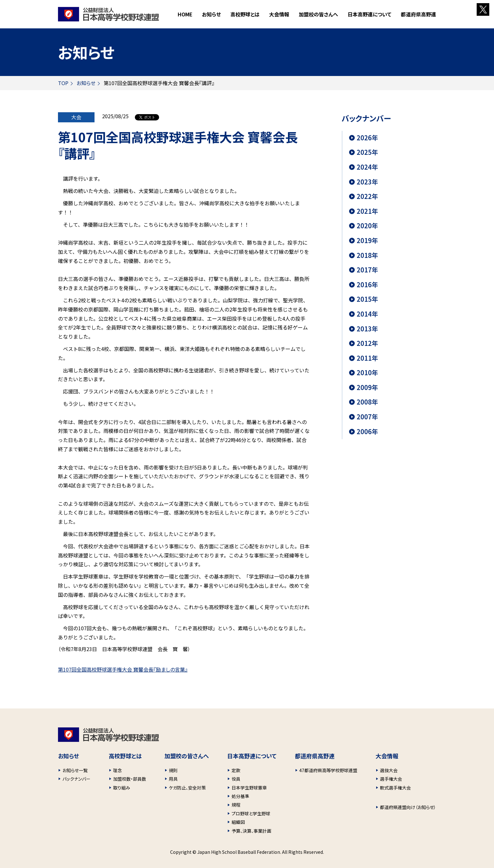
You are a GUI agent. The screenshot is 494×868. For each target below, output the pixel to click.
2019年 (367, 241)
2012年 (367, 343)
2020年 (367, 226)
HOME (185, 14)
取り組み (122, 788)
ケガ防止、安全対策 (187, 788)
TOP (63, 83)
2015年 (367, 299)
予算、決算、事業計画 (251, 831)
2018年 (367, 255)
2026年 (367, 138)
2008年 (367, 402)
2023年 (367, 182)
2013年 (367, 329)
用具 (173, 779)
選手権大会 (391, 779)
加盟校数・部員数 (130, 779)
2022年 (367, 196)
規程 (236, 805)
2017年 (367, 270)
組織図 (238, 822)
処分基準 (240, 796)
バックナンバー (76, 779)
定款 (236, 770)
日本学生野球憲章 (249, 788)
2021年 (367, 211)
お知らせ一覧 (75, 770)
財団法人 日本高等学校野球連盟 (109, 14)
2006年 (367, 432)
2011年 (367, 358)
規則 (173, 770)
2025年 (367, 152)
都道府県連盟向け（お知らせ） (408, 807)
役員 (236, 779)
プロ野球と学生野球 (251, 813)
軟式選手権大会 (395, 788)
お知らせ (211, 14)
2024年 (367, 167)
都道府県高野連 (418, 14)
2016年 (367, 285)
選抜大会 (389, 770)
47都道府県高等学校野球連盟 (328, 770)
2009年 (367, 387)
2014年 (367, 314)
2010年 (367, 373)
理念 (118, 770)
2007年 (367, 417)
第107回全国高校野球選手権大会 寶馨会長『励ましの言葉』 (123, 669)
